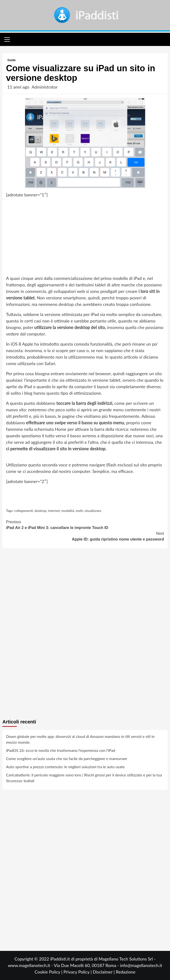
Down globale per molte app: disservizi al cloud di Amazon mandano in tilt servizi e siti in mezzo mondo (80, 739)
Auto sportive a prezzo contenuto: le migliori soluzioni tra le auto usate (65, 767)
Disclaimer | (104, 972)
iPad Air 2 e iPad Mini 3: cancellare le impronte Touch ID (85, 524)
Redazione (126, 972)
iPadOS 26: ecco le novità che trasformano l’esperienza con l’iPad (61, 750)
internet (54, 511)
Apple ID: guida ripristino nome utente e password (85, 536)
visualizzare (93, 511)
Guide (12, 60)
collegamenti (24, 511)
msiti (79, 511)
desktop (41, 511)
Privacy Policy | (78, 972)
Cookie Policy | (49, 972)
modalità (68, 511)
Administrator (44, 87)
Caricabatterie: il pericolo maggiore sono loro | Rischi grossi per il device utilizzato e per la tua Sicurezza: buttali (84, 778)
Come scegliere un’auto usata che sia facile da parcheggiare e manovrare (67, 758)
